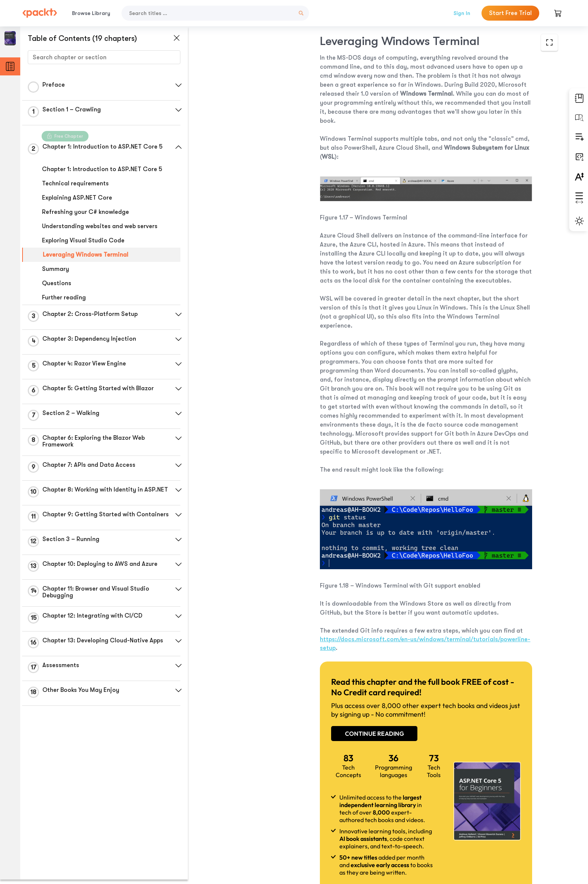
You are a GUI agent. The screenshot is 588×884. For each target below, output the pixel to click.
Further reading (64, 298)
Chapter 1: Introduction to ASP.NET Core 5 (102, 169)
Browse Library (91, 13)
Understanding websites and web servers (100, 226)
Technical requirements (75, 183)
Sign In (462, 13)
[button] (178, 85)
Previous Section (257, 828)
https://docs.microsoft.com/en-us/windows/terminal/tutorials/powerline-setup (344, 598)
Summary (55, 269)
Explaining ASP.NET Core (77, 198)
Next (501, 828)
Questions (57, 283)
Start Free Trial (510, 13)
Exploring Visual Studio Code (83, 241)
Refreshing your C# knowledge (85, 212)
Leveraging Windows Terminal (85, 255)
